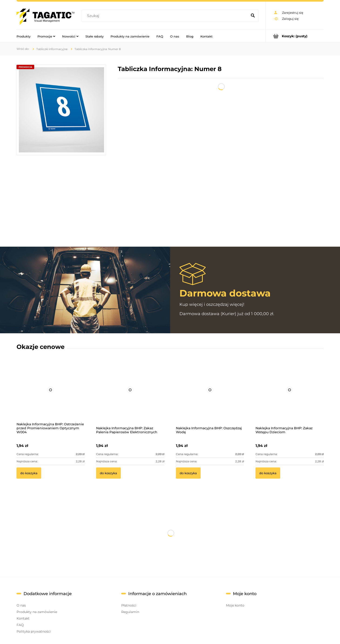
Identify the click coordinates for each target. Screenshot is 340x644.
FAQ (20, 625)
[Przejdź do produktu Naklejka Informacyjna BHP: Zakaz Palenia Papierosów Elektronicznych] (130, 396)
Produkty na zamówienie (37, 612)
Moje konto (235, 605)
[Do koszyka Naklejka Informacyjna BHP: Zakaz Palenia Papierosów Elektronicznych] (108, 473)
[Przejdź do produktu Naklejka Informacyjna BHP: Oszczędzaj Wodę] (210, 396)
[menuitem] (24, 36)
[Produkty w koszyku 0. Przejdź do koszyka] (295, 36)
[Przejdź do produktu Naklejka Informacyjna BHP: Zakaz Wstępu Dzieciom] (290, 396)
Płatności (129, 605)
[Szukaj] (253, 16)
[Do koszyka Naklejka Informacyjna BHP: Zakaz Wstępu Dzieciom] (268, 473)
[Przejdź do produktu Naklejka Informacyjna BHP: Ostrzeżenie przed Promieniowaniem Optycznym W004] (51, 396)
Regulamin (130, 612)
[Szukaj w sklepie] (166, 16)
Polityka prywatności (34, 631)
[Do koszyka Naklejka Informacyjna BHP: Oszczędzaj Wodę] (188, 473)
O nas (21, 605)
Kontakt (23, 618)
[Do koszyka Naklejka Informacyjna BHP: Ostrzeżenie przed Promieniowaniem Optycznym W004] (29, 473)
